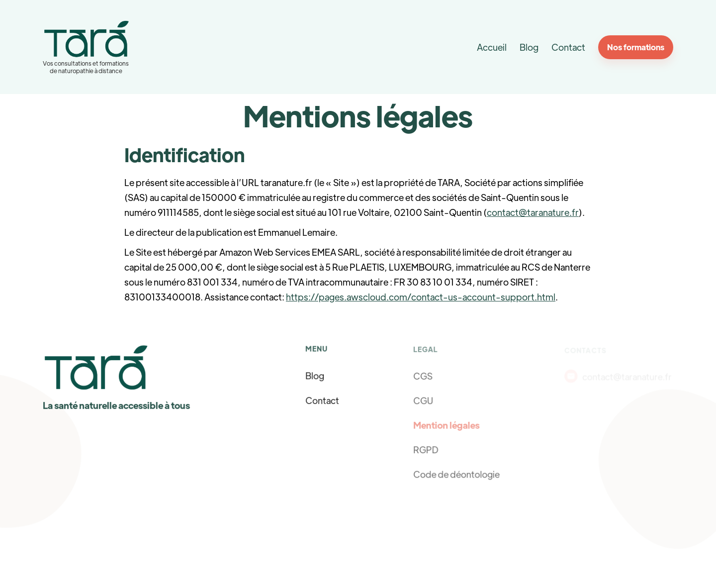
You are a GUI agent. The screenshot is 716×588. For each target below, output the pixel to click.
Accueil (492, 47)
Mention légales (447, 425)
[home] (86, 47)
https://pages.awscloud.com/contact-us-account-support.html (421, 297)
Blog (529, 47)
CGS (423, 376)
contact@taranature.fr (533, 212)
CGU (424, 400)
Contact (568, 47)
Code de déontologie (456, 474)
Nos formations (636, 47)
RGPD (426, 449)
